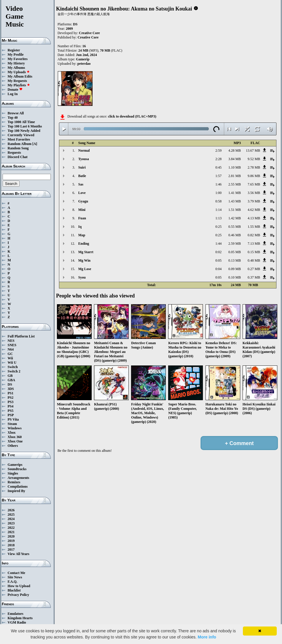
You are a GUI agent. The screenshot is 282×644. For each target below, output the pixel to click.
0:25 (219, 227)
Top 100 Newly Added (24, 131)
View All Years (18, 554)
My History (16, 63)
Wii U (12, 363)
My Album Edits (20, 76)
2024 (11, 519)
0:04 (219, 269)
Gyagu (83, 201)
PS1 (11, 393)
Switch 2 (14, 371)
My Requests (17, 81)
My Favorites (18, 59)
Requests (14, 153)
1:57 (219, 176)
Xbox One (15, 441)
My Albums (16, 68)
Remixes (14, 482)
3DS (11, 389)
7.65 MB (254, 184)
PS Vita (13, 419)
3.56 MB (254, 193)
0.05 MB (235, 252)
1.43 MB (235, 201)
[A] (35, 144)
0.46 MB (235, 235)
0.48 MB (254, 260)
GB (10, 376)
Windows (15, 428)
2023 (11, 523)
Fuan (82, 218)
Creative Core (89, 33)
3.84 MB (235, 159)
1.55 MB (254, 227)
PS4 (11, 406)
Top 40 (13, 118)
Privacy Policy (18, 595)
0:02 (219, 252)
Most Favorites (19, 139)
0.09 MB (235, 269)
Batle (82, 176)
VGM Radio (17, 622)
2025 (11, 514)
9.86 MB (254, 176)
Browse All (16, 113)
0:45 (219, 167)
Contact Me (16, 573)
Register (14, 50)
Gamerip (83, 59)
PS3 (11, 402)
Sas (81, 184)
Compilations (18, 487)
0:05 (219, 260)
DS (10, 384)
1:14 (219, 210)
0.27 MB (254, 269)
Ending (84, 244)
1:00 (219, 193)
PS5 (11, 411)
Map (82, 235)
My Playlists (19, 85)
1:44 (219, 244)
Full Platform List (21, 336)
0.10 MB (235, 277)
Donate (15, 90)
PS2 (11, 398)
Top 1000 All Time (21, 122)
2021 (11, 532)
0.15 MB (254, 252)
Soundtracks (17, 469)
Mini (82, 210)
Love (82, 193)
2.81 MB (235, 176)
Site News (15, 577)
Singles (13, 473)
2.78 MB (254, 167)
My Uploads (19, 72)
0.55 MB (235, 227)
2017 (11, 549)
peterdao (84, 64)
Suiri (82, 167)
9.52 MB (254, 159)
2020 (11, 536)
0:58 (219, 201)
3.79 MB (254, 201)
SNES (12, 345)
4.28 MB (235, 150)
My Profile (16, 55)
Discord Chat (18, 157)
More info (207, 637)
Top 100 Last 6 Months (25, 126)
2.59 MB (235, 244)
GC (10, 354)
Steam (12, 424)
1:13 (219, 218)
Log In (13, 94)
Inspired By (16, 491)
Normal (84, 150)
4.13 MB (254, 218)
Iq (80, 227)
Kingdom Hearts (20, 618)
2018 (11, 545)
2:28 (219, 159)
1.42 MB (235, 218)
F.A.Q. (12, 582)
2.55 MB (235, 184)
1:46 (219, 184)
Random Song (18, 148)
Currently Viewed (21, 135)
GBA (11, 380)
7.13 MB (254, 244)
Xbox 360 (15, 437)
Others (13, 446)
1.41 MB (235, 193)
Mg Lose (85, 269)
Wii (10, 358)
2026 (11, 510)
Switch (13, 367)
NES (11, 341)
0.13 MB (235, 260)
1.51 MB (235, 210)
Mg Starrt (86, 252)
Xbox (12, 433)
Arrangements (18, 478)
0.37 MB (254, 277)
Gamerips (15, 465)
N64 (11, 349)
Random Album (20, 144)
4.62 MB (254, 210)
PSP (11, 415)
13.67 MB (253, 150)
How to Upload (19, 586)
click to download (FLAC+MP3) (132, 116)
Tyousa (83, 159)
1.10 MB (235, 167)
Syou (82, 277)
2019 (11, 541)
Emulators (15, 614)
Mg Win (84, 260)
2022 (11, 528)
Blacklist (14, 590)
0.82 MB (254, 235)
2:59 (219, 150)
